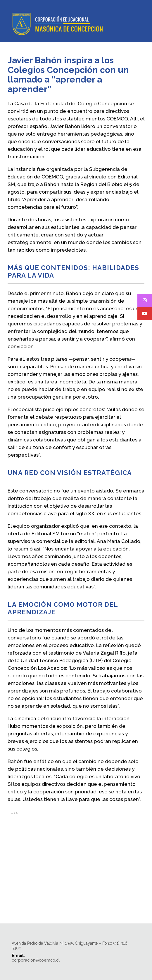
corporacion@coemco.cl (36, 960)
